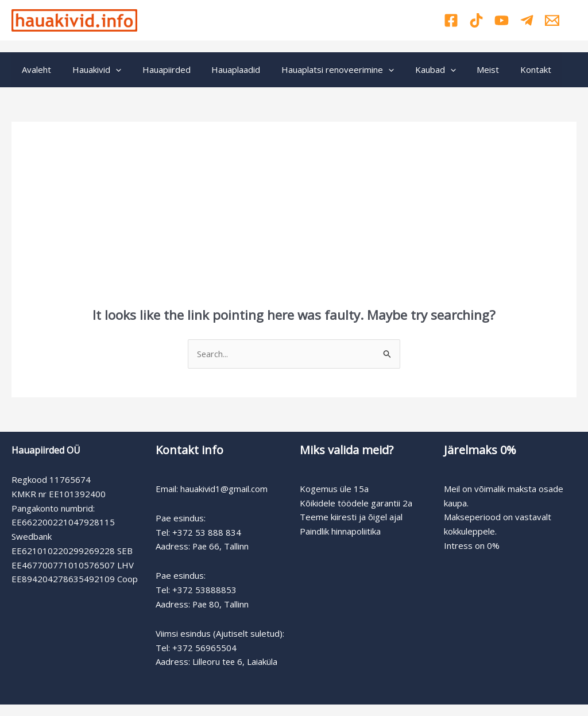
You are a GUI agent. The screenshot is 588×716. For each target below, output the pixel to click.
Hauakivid (91, 69)
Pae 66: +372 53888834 (243, 13)
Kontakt (507, 69)
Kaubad (414, 69)
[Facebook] (451, 20)
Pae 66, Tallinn (221, 546)
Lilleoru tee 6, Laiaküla (236, 661)
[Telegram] (527, 20)
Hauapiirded (157, 69)
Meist (463, 69)
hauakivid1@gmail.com (224, 489)
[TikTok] (476, 20)
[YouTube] (502, 20)
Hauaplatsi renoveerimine (320, 69)
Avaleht (35, 69)
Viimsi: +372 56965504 (348, 20)
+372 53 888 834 (207, 532)
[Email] (552, 20)
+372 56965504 (204, 648)
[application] (110, 69)
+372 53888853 (204, 590)
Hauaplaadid (223, 69)
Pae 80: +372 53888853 (243, 27)
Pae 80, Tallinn (221, 604)
